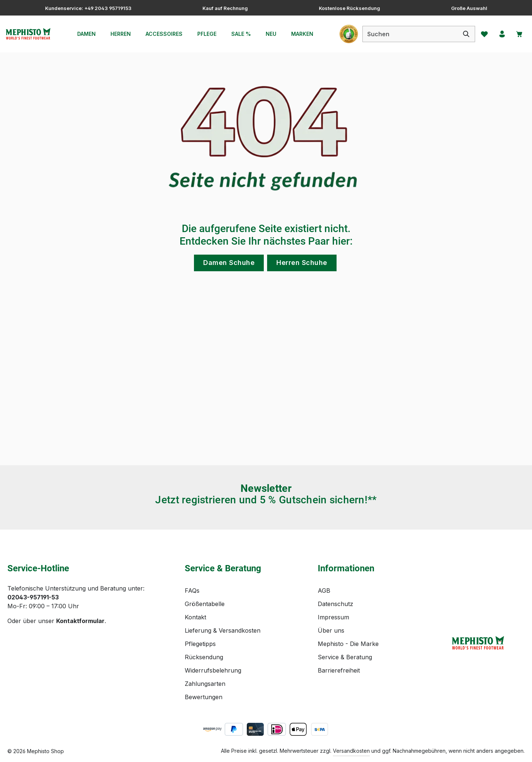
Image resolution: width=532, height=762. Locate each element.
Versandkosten (351, 751)
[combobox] (407, 34)
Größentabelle (205, 604)
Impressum (333, 617)
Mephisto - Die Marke (348, 644)
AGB (324, 591)
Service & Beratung (345, 657)
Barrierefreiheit (339, 670)
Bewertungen (204, 697)
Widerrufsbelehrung (213, 670)
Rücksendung (204, 657)
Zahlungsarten (205, 684)
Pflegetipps (200, 644)
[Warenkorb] (518, 34)
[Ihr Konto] (500, 34)
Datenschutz (335, 604)
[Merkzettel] (481, 34)
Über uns (331, 630)
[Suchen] (463, 34)
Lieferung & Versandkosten (223, 630)
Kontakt (195, 617)
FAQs (192, 591)
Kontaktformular (80, 621)
